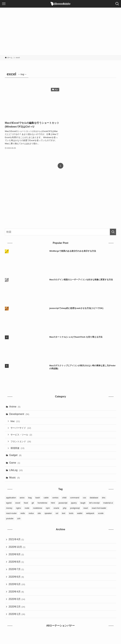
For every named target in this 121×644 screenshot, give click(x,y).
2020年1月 (17, 615)
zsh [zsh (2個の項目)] (19, 519)
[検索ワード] (61, 232)
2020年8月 (16, 562)
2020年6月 (16, 577)
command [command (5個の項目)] (75, 498)
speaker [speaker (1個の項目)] (48, 513)
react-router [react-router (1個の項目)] (11, 513)
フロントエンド (21, 442)
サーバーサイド (21, 428)
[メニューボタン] (4, 4)
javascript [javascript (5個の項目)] (63, 503)
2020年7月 (16, 570)
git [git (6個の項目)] (33, 503)
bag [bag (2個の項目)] (30, 498)
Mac (15, 421)
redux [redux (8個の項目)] (31, 513)
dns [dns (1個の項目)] (104, 498)
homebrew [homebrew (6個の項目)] (42, 503)
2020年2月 (17, 607)
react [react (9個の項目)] (86, 508)
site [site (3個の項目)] (39, 513)
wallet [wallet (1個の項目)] (80, 513)
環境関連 (17, 448)
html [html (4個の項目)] (53, 503)
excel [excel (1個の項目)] (18, 503)
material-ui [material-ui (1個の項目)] (108, 503)
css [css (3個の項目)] (84, 498)
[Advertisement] (60, 31)
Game (15, 463)
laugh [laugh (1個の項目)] (83, 503)
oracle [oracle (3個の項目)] (56, 508)
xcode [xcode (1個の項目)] (101, 513)
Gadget (15, 455)
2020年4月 (16, 592)
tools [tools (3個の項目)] (71, 513)
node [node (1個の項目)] (27, 508)
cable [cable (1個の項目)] (46, 498)
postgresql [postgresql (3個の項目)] (75, 508)
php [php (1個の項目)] (65, 508)
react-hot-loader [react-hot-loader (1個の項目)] (99, 508)
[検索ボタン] (117, 4)
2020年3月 (17, 600)
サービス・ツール (21, 435)
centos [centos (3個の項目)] (55, 498)
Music (15, 478)
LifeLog (16, 470)
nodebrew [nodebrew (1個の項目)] (38, 508)
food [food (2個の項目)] (26, 503)
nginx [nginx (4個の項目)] (19, 508)
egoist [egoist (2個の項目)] (9, 503)
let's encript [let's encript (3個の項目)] (94, 503)
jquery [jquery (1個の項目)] (74, 503)
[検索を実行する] (113, 232)
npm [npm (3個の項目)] (48, 508)
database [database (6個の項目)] (94, 498)
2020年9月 (16, 555)
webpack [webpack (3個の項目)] (90, 513)
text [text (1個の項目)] (64, 513)
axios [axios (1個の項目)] (22, 498)
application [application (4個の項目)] (11, 498)
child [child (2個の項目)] (64, 498)
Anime (15, 407)
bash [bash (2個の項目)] (38, 498)
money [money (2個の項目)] (9, 508)
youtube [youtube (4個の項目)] (10, 519)
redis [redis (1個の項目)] (23, 513)
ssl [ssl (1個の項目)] (57, 513)
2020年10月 (17, 547)
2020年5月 (17, 585)
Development (19, 414)
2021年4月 (16, 540)
